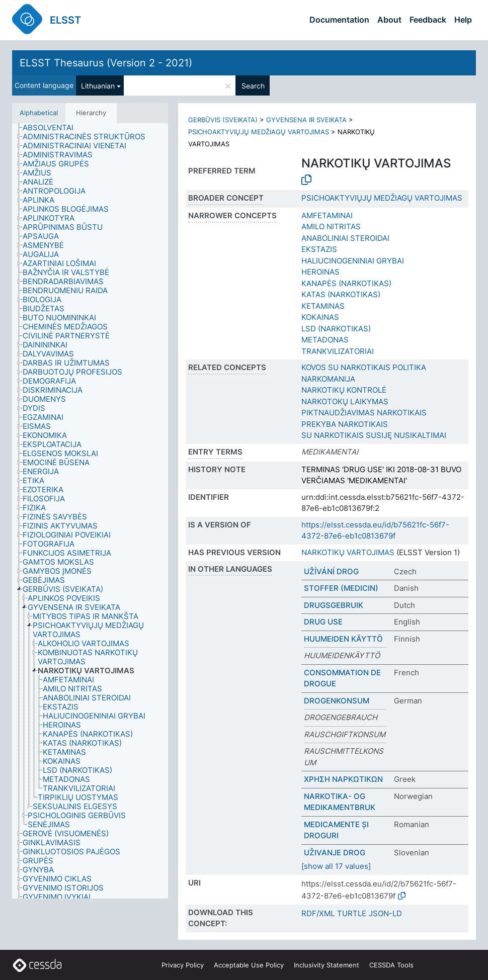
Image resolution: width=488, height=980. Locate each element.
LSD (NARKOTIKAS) (336, 329)
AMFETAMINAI (327, 215)
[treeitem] (52, 128)
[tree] (90, 511)
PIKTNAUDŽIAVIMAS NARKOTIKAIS (364, 413)
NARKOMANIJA (328, 379)
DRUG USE (323, 622)
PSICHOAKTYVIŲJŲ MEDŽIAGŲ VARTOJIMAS (259, 132)
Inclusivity (327, 965)
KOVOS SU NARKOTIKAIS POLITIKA (364, 367)
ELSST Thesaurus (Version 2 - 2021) (106, 63)
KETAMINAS (323, 306)
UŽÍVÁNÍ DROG (331, 571)
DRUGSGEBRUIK (334, 605)
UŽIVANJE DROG (335, 853)
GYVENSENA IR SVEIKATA (306, 120)
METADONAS (325, 340)
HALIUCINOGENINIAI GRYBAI (353, 261)
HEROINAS (320, 272)
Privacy (183, 965)
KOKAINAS (320, 317)
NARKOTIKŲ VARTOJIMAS (348, 552)
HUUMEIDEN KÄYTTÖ (343, 639)
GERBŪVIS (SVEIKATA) (223, 120)
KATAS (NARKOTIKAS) (341, 294)
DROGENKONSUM (337, 701)
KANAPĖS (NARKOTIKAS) (346, 283)
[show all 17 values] (336, 866)
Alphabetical (39, 113)
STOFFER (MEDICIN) (341, 588)
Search (253, 86)
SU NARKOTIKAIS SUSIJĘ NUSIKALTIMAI (374, 435)
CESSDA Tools (391, 965)
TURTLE (352, 913)
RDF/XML (318, 913)
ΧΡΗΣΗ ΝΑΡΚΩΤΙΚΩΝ (343, 779)
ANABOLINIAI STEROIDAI (345, 238)
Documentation (339, 20)
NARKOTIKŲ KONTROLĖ (344, 390)
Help (463, 20)
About (389, 20)
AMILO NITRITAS (331, 227)
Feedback (428, 20)
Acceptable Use (249, 965)
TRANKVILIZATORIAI (338, 351)
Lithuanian (98, 86)
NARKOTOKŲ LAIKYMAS (345, 402)
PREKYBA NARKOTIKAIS (345, 424)
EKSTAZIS (319, 249)
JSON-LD (385, 913)
